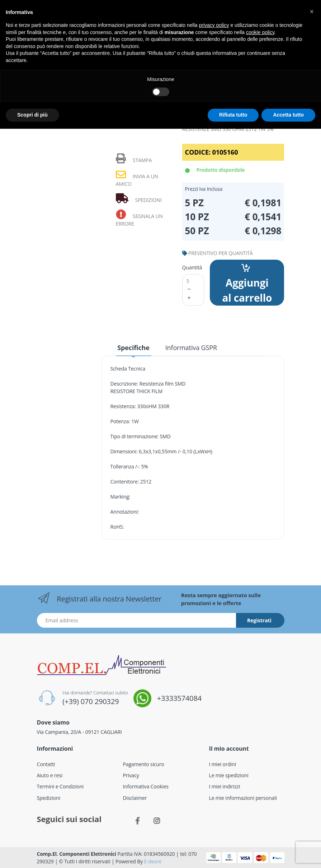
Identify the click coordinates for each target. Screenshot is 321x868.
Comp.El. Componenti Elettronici (77, 854)
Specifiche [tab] (133, 348)
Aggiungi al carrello (247, 284)
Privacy (131, 775)
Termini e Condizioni (60, 786)
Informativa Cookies (146, 786)
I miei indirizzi (225, 786)
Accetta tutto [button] (288, 115)
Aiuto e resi (50, 775)
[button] (312, 11)
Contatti (46, 764)
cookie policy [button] (260, 32)
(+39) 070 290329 (91, 701)
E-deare (153, 861)
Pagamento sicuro (144, 764)
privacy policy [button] (214, 25)
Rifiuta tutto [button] (233, 115)
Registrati (259, 620)
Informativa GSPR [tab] (191, 348)
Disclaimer (135, 798)
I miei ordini (223, 764)
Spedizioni (49, 798)
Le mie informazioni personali (243, 798)
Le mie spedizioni (229, 775)
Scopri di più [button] (32, 115)
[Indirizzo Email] (137, 620)
